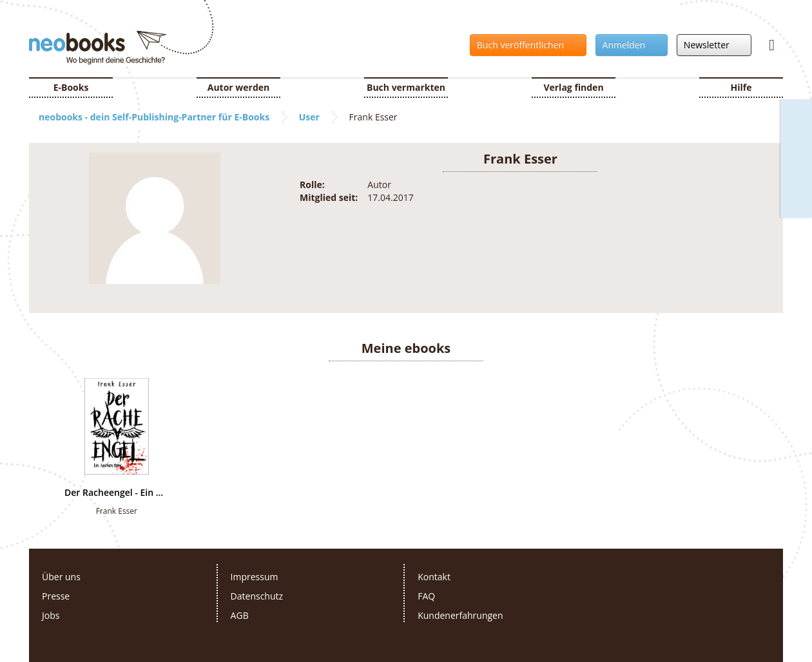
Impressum (255, 577)
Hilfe (741, 87)
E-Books (71, 87)
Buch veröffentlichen (525, 45)
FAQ (426, 596)
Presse (56, 596)
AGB (240, 615)
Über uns (61, 577)
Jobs (51, 615)
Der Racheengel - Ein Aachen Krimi (117, 493)
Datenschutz (257, 596)
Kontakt (434, 577)
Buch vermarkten (406, 87)
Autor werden (239, 87)
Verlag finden (573, 87)
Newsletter (711, 45)
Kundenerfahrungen (460, 615)
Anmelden (628, 45)
